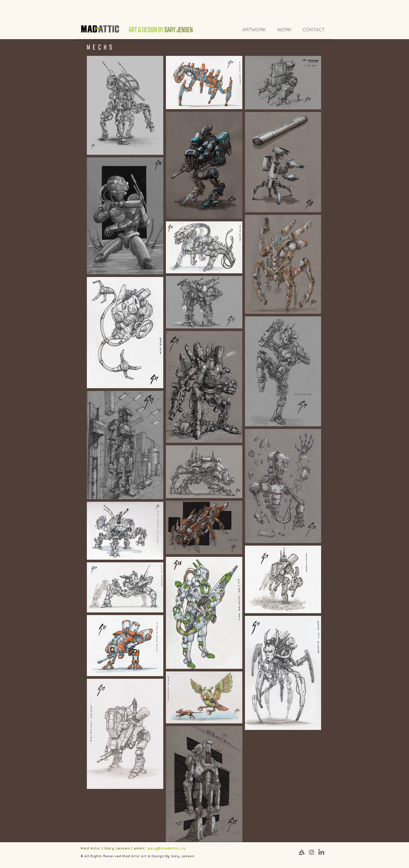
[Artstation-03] (302, 852)
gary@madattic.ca (167, 848)
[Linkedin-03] (321, 852)
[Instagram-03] (311, 852)
